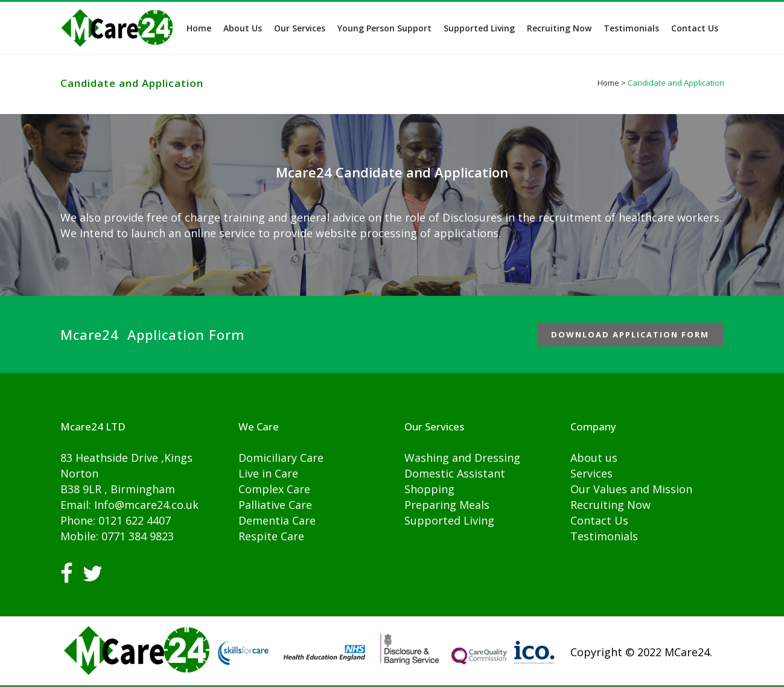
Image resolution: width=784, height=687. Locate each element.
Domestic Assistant (455, 473)
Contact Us (599, 520)
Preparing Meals (447, 505)
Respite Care (271, 536)
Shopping (429, 489)
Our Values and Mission (631, 489)
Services (591, 473)
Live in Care (268, 473)
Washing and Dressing (462, 458)
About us (594, 458)
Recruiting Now (610, 505)
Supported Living (449, 520)
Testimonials (604, 536)
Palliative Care (275, 505)
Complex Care (274, 489)
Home (608, 83)
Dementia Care (277, 520)
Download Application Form (630, 334)
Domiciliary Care (281, 458)
